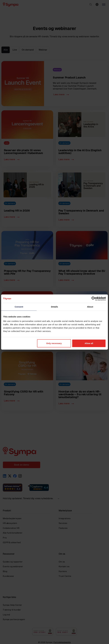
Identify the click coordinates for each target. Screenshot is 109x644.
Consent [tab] (19, 307)
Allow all (89, 343)
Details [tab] (55, 307)
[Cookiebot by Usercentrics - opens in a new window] (94, 299)
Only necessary (54, 343)
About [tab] (90, 307)
